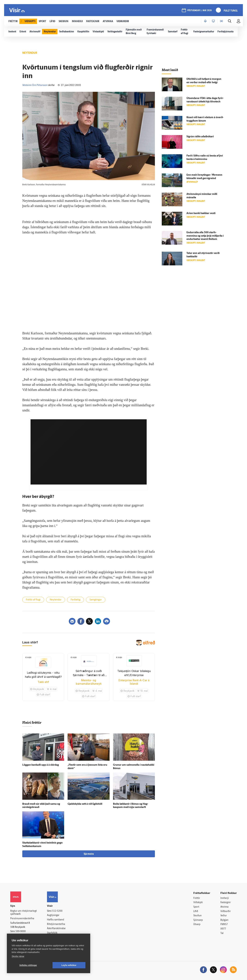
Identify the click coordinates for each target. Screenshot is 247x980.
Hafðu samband (55, 920)
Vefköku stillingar (28, 965)
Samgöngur (96, 600)
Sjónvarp (198, 920)
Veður (224, 916)
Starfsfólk (52, 933)
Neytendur (56, 600)
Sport (196, 907)
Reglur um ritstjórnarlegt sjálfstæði (23, 913)
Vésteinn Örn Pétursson (35, 85)
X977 (223, 929)
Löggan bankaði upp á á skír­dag (41, 765)
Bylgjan (224, 920)
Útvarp (197, 924)
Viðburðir (226, 911)
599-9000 (21, 931)
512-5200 (57, 911)
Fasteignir (226, 903)
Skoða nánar (18, 956)
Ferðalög (75, 600)
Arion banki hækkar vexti (201, 213)
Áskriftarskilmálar (56, 929)
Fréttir (197, 898)
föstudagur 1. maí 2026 (199, 11)
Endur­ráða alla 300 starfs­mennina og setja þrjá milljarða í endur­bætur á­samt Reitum (205, 236)
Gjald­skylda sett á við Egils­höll (85, 804)
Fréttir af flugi (33, 600)
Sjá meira (89, 854)
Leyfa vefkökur (69, 965)
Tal (222, 933)
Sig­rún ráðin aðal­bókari (200, 137)
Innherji (225, 898)
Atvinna (224, 907)
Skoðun (197, 916)
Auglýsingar (53, 915)
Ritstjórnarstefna (56, 924)
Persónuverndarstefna (22, 919)
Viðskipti (198, 903)
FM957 (224, 924)
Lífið (196, 911)
